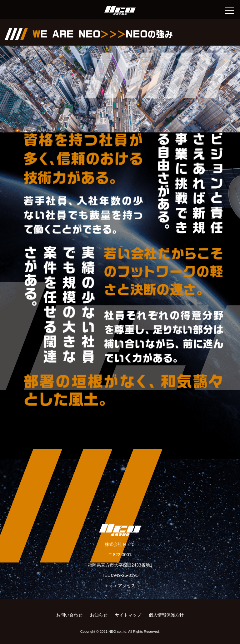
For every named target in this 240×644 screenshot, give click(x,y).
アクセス (127, 586)
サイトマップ (128, 615)
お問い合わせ (69, 615)
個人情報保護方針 (166, 615)
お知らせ (99, 615)
